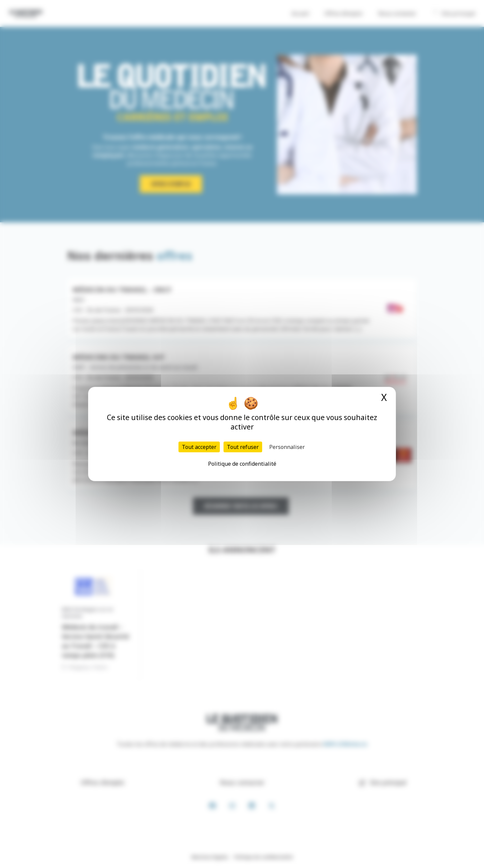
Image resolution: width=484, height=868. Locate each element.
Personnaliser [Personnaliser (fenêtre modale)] (287, 447)
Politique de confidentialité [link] (242, 464)
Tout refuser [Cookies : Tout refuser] (243, 447)
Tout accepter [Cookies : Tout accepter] (199, 447)
